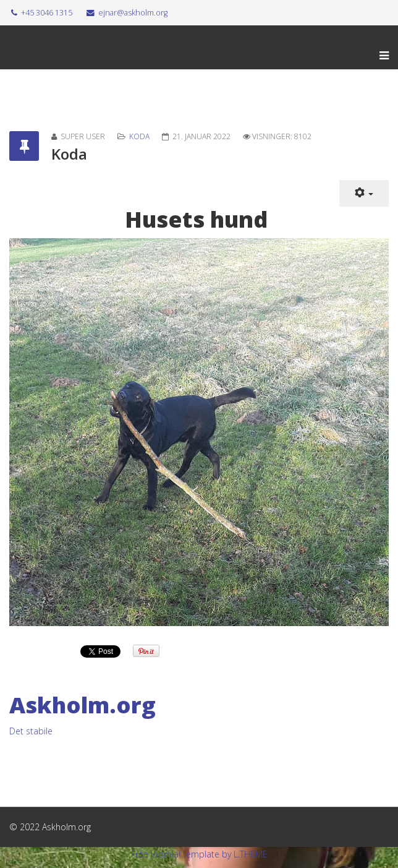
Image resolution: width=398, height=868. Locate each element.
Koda (139, 136)
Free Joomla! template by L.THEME (199, 854)
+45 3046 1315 (47, 13)
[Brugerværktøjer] (364, 193)
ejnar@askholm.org (133, 13)
